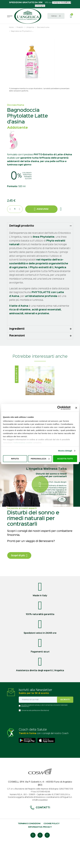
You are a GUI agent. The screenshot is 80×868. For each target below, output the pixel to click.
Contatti (40, 831)
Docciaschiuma (43, 27)
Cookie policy (52, 847)
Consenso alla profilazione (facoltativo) (35, 734)
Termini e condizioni (29, 847)
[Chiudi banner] (76, 408)
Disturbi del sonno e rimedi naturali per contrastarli (33, 542)
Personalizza (40, 459)
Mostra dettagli (65, 451)
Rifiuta (15, 459)
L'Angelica (30, 27)
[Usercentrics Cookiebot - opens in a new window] (59, 408)
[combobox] (56, 16)
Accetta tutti (65, 459)
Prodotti (20, 27)
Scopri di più (19, 579)
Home (11, 27)
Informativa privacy (40, 850)
